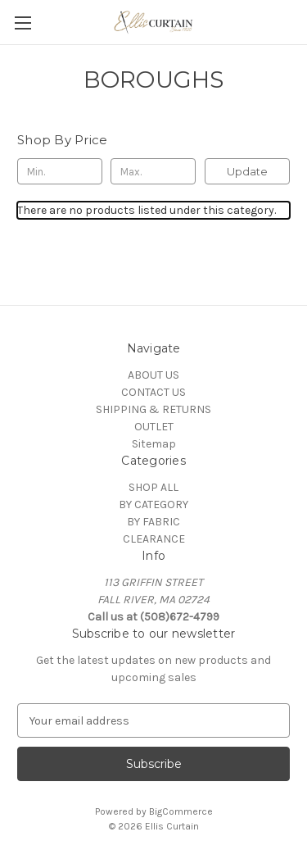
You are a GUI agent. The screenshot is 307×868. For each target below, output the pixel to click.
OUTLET (154, 427)
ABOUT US (153, 375)
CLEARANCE (154, 539)
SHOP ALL (153, 487)
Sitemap (154, 444)
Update (247, 171)
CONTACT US (153, 392)
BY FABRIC (153, 522)
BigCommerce (181, 811)
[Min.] (60, 171)
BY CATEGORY (153, 504)
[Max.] (153, 171)
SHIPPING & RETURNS (153, 409)
